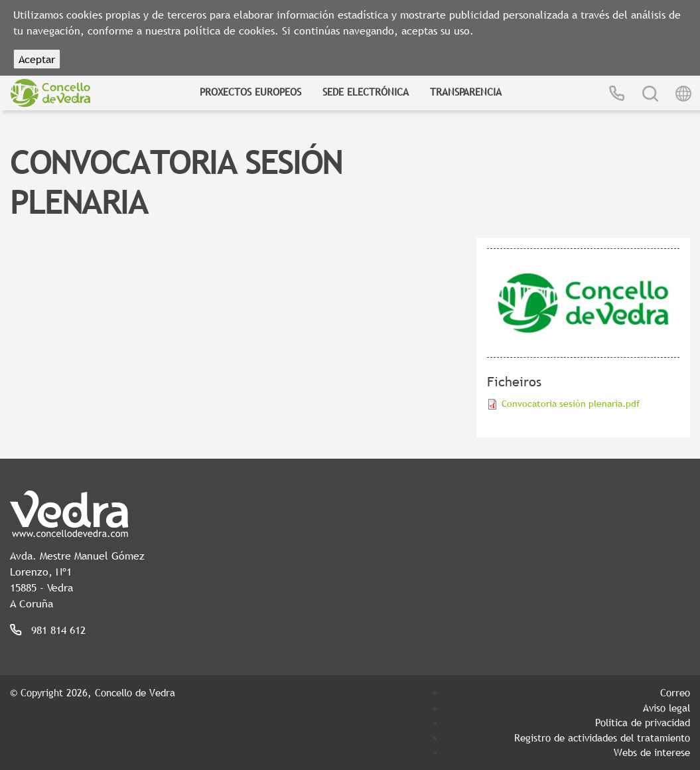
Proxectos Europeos (250, 92)
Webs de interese (652, 752)
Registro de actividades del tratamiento (602, 737)
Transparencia (466, 92)
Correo (675, 692)
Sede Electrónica (366, 92)
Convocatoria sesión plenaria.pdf (571, 404)
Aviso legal (666, 708)
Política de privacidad (643, 722)
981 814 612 (58, 630)
